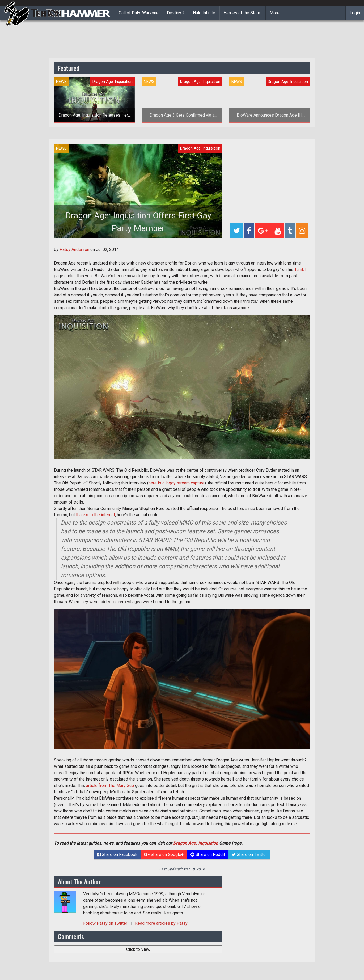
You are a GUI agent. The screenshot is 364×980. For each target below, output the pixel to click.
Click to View (138, 949)
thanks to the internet (96, 515)
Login (355, 13)
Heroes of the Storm (242, 13)
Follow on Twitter (106, 923)
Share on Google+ (164, 855)
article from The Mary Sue (110, 785)
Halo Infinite (204, 13)
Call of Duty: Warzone (139, 13)
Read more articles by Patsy (161, 923)
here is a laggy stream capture (177, 483)
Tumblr (301, 269)
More (275, 13)
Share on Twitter (249, 855)
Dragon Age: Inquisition (196, 843)
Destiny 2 (176, 13)
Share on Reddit (208, 855)
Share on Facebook (117, 855)
